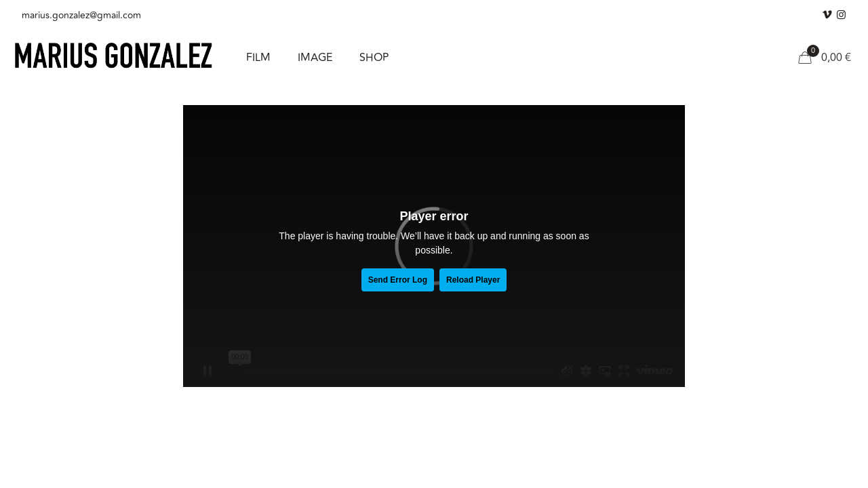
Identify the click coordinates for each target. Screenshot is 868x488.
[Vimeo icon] (827, 15)
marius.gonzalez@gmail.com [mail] (81, 15)
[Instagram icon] (841, 15)
